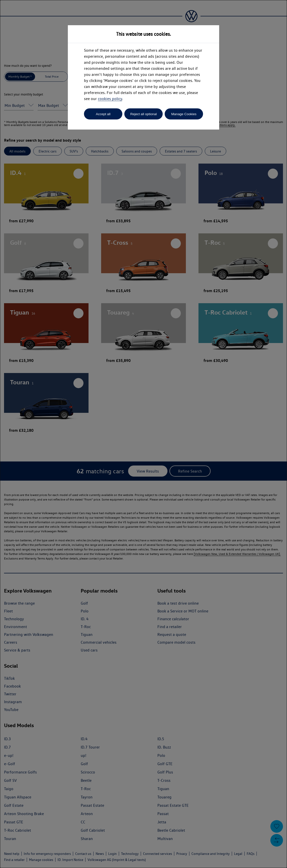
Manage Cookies (184, 114)
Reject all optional (143, 114)
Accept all (103, 114)
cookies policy (110, 99)
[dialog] (143, 434)
